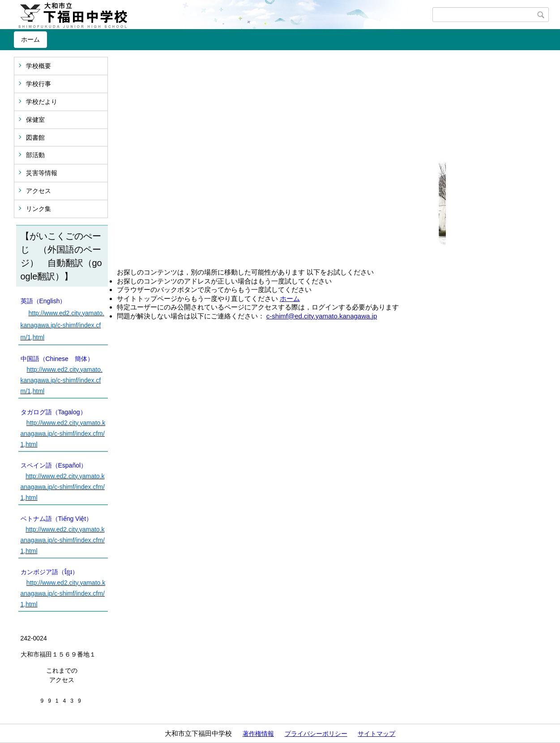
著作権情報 (258, 734)
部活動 (35, 155)
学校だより (42, 102)
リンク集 (38, 209)
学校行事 (38, 84)
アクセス (38, 191)
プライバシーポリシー (316, 734)
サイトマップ (376, 734)
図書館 (35, 137)
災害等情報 (42, 173)
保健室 (35, 120)
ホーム (30, 39)
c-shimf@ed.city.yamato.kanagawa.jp (322, 316)
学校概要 (38, 66)
